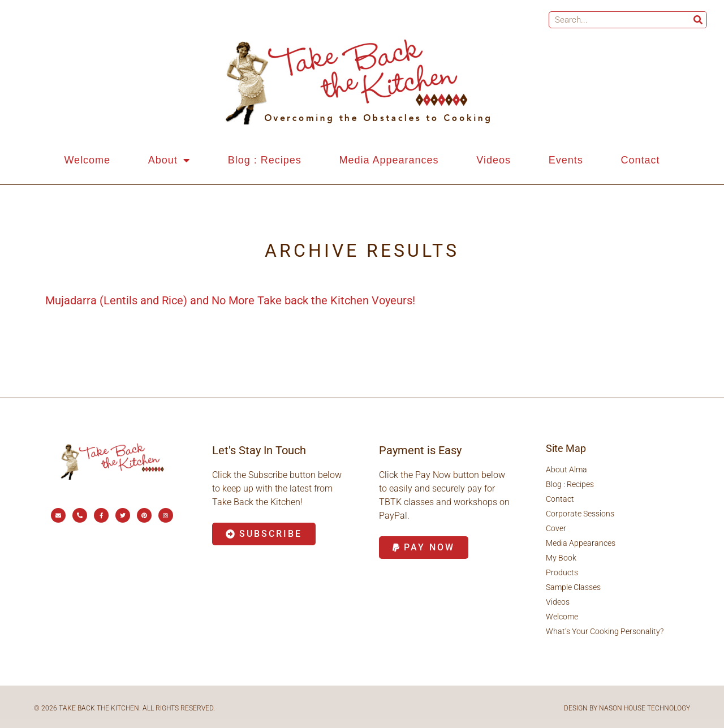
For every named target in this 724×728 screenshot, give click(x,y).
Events (566, 160)
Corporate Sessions (580, 514)
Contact (641, 160)
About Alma (566, 469)
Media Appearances (389, 160)
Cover (556, 528)
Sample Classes (573, 587)
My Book (561, 558)
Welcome (87, 160)
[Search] (698, 20)
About (169, 160)
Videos (494, 160)
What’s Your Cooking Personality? (605, 631)
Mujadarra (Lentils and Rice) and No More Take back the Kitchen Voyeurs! (230, 300)
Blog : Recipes (265, 160)
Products (562, 572)
